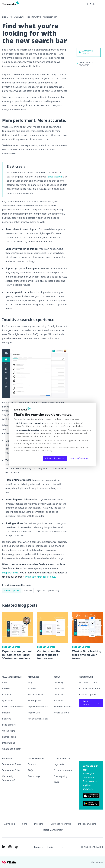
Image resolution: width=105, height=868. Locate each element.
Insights (6, 713)
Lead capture (9, 725)
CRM (5, 682)
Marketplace (34, 701)
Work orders (9, 731)
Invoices (6, 688)
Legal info (59, 764)
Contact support (88, 695)
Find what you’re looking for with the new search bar (33, 17)
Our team (59, 695)
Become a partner (89, 682)
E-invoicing (9, 824)
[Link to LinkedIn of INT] (4, 847)
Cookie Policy (46, 451)
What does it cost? (11, 749)
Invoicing (39, 824)
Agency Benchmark (38, 707)
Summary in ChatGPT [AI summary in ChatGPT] (86, 52)
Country (38, 847)
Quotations (8, 701)
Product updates (12, 590)
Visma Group (97, 862)
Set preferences (80, 458)
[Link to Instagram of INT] (10, 847)
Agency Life (34, 713)
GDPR (57, 782)
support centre (10, 573)
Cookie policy (60, 776)
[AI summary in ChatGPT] (16, 847)
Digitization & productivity (48, 590)
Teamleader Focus (11, 764)
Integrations (8, 743)
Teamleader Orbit (11, 770)
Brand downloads (63, 707)
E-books (32, 688)
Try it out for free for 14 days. (40, 577)
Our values (59, 688)
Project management (13, 707)
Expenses (7, 695)
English (92, 4)
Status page (34, 776)
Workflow (28, 590)
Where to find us (62, 713)
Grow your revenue (61, 824)
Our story (58, 682)
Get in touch (91, 703)
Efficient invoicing (87, 824)
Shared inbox (9, 737)
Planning (7, 719)
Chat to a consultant (90, 688)
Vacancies (59, 701)
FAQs (30, 770)
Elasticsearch (55, 177)
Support (32, 764)
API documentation (38, 719)
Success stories (36, 695)
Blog (4, 17)
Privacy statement (63, 770)
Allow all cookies (55, 458)
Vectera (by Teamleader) (9, 778)
